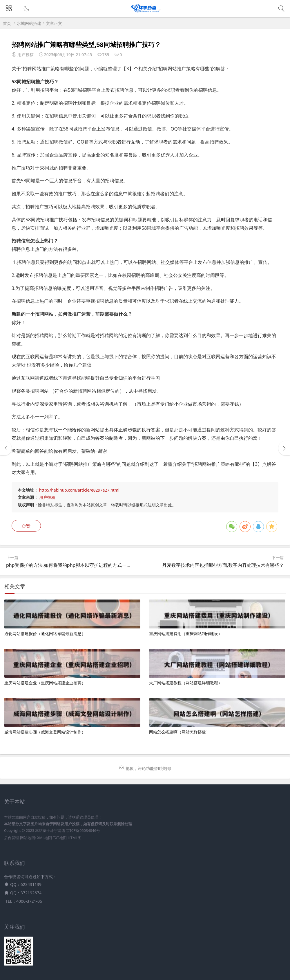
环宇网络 (58, 831)
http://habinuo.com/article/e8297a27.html (79, 490)
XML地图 (45, 838)
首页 (7, 23)
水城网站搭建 (29, 23)
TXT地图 (60, 838)
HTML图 (74, 838)
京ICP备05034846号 (83, 831)
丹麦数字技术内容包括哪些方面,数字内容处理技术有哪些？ (223, 565)
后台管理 (12, 838)
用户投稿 (47, 497)
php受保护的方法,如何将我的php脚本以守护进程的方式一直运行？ (76, 565)
